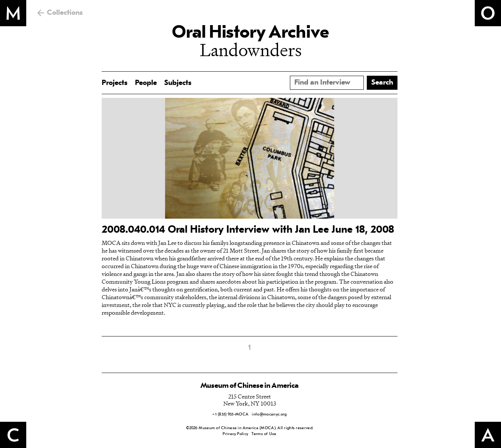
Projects (115, 83)
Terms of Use (264, 434)
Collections (65, 13)
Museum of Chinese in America (250, 386)
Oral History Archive (250, 33)
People (146, 83)
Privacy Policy (235, 434)
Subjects (178, 83)
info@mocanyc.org (269, 415)
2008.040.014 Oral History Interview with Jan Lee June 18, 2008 (248, 230)
